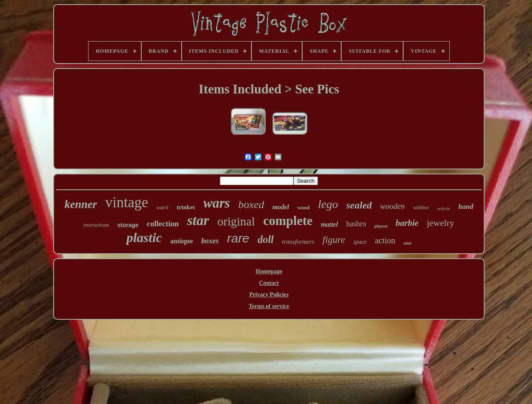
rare (238, 238)
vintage (127, 202)
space (360, 242)
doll (266, 239)
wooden (393, 206)
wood (303, 207)
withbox (421, 208)
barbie (407, 223)
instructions (96, 225)
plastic (144, 238)
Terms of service (269, 306)
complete (288, 221)
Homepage (269, 271)
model (281, 207)
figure (334, 240)
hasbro (356, 224)
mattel (329, 224)
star (198, 220)
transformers (298, 242)
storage (128, 225)
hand (466, 207)
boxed (251, 204)
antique (181, 241)
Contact (269, 283)
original (236, 221)
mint (408, 243)
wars (217, 203)
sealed (359, 205)
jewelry (441, 223)
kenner (81, 204)
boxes (210, 241)
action (385, 240)
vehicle (444, 208)
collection (163, 224)
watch (162, 208)
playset (381, 226)
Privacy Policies (269, 295)
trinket (186, 207)
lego (328, 204)
